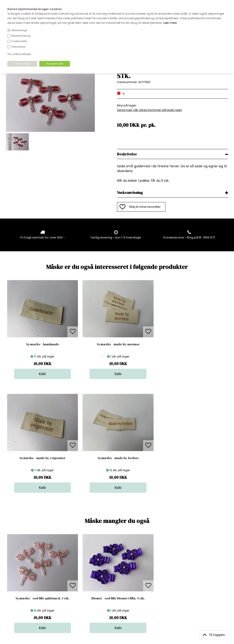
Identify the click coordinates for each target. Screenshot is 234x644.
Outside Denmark (72, 582)
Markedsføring (21, 36)
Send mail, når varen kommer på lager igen (149, 110)
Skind (116, 568)
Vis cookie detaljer (19, 54)
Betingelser (68, 587)
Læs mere (170, 23)
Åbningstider (69, 564)
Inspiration (120, 596)
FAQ (62, 573)
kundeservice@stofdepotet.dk (29, 587)
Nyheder (119, 582)
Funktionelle (19, 41)
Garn (116, 573)
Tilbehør (118, 578)
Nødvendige (19, 30)
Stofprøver (120, 591)
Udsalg (118, 587)
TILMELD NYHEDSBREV (195, 574)
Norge (64, 578)
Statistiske (18, 47)
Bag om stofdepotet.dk (76, 568)
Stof (115, 564)
